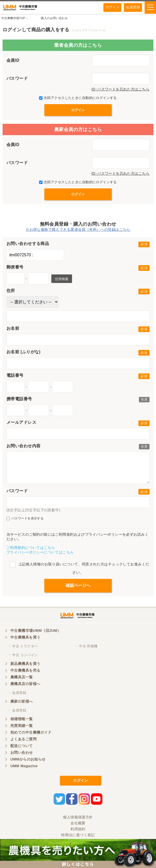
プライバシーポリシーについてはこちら (40, 552)
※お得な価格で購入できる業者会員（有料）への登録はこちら (78, 229)
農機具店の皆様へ (25, 684)
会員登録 (133, 7)
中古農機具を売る (25, 670)
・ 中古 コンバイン (23, 655)
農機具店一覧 (22, 677)
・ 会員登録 (17, 693)
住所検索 (62, 279)
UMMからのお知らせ (28, 759)
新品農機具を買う (25, 664)
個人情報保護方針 (78, 817)
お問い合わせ (22, 752)
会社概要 (78, 823)
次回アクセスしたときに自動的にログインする (78, 98)
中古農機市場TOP (13, 18)
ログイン (112, 7)
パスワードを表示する (25, 519)
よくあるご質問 (23, 739)
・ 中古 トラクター (23, 646)
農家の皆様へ (22, 701)
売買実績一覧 (22, 726)
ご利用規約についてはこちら (31, 548)
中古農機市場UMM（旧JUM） (36, 631)
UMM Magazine (24, 766)
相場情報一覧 (22, 719)
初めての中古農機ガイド (31, 732)
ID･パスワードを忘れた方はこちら (120, 89)
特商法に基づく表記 (78, 835)
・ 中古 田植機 (86, 646)
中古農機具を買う (25, 637)
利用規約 (78, 829)
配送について (22, 746)
